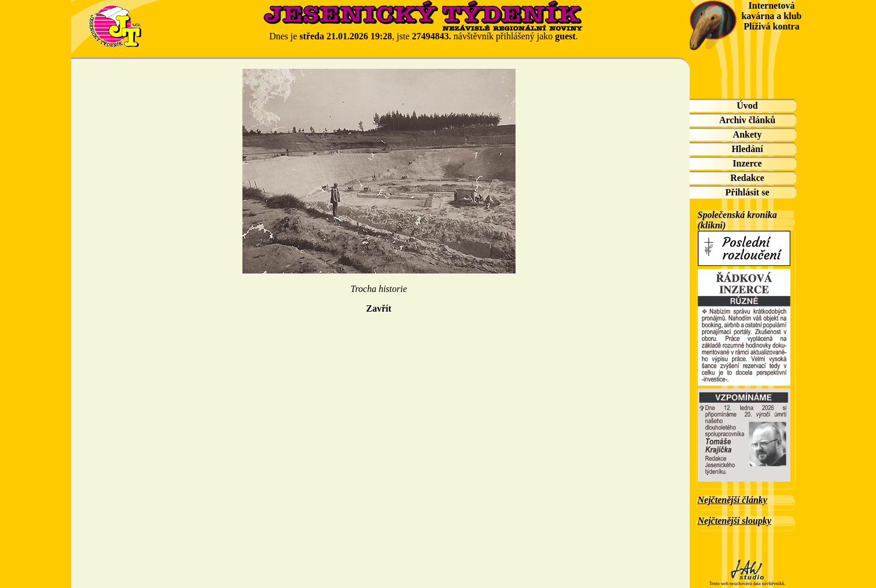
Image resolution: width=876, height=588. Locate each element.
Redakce (747, 178)
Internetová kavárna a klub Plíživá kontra (771, 16)
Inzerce (747, 163)
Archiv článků (747, 120)
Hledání (747, 149)
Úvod (747, 106)
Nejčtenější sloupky (735, 521)
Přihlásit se (748, 192)
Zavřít (379, 308)
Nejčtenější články (733, 500)
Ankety (748, 134)
